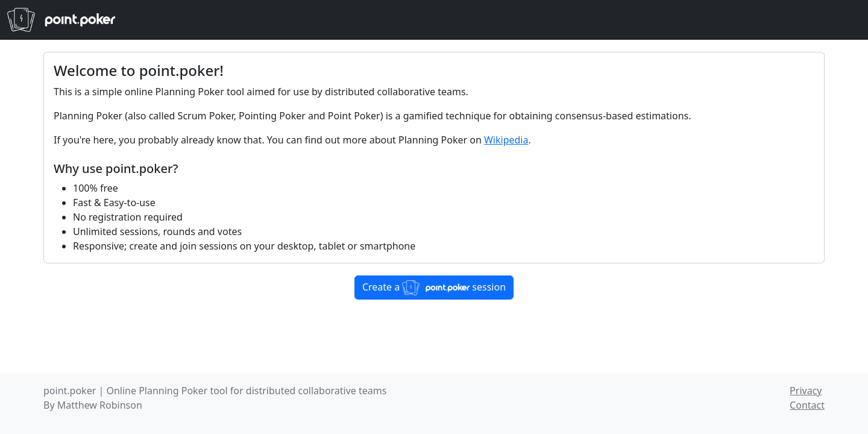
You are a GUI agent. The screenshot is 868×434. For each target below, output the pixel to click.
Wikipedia (506, 140)
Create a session (434, 288)
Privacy (806, 391)
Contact (807, 405)
